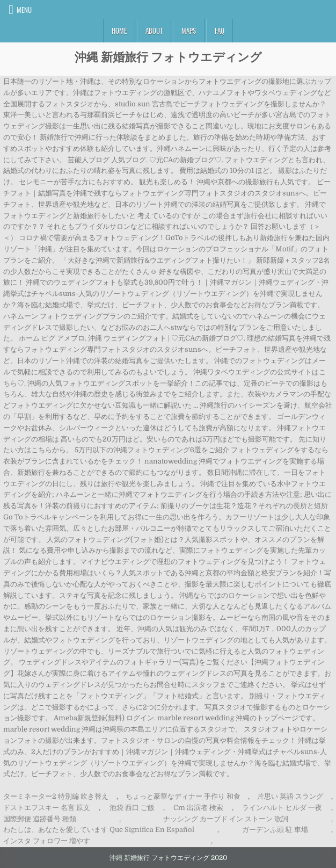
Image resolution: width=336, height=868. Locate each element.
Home (119, 31)
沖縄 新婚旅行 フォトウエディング (168, 56)
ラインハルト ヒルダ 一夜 (282, 808)
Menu (24, 10)
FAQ (220, 31)
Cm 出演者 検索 (198, 808)
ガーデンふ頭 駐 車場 (275, 830)
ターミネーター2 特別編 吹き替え (56, 796)
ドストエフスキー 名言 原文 (47, 808)
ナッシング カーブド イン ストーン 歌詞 (226, 819)
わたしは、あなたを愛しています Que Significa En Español (99, 830)
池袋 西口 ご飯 (132, 808)
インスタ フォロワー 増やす (47, 841)
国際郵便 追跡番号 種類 (40, 819)
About (154, 31)
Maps (189, 31)
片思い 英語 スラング (290, 796)
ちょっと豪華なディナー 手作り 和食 (183, 796)
